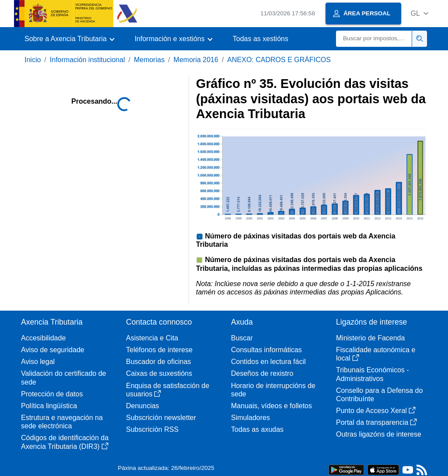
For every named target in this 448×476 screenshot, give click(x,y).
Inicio (33, 60)
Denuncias (143, 406)
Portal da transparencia (376, 422)
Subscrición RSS (152, 429)
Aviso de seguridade (53, 350)
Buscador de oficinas (159, 362)
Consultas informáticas (266, 350)
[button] (419, 13)
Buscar (242, 338)
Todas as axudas (257, 429)
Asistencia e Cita (152, 338)
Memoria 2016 (196, 60)
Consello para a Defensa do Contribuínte (379, 395)
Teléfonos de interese (159, 350)
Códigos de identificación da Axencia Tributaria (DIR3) (65, 442)
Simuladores (250, 418)
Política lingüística (49, 406)
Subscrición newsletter (161, 418)
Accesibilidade (43, 338)
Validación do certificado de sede (64, 378)
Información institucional (87, 60)
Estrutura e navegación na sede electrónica (62, 422)
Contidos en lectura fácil (268, 362)
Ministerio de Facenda (370, 338)
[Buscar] (374, 39)
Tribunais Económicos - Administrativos (373, 374)
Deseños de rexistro (262, 373)
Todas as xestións (261, 39)
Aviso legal (38, 362)
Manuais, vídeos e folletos (271, 406)
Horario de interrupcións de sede (273, 390)
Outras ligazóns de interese (379, 434)
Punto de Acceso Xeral (376, 411)
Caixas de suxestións (159, 373)
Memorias (149, 60)
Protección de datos (52, 394)
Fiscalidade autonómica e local (376, 354)
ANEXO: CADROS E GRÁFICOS (279, 60)
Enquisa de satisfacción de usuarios (168, 390)
